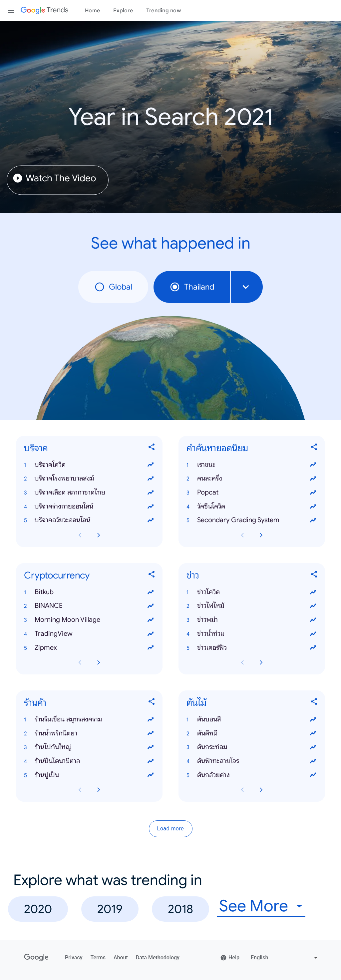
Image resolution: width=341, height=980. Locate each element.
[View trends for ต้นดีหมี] (313, 733)
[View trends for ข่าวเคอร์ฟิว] (313, 648)
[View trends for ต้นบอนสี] (313, 719)
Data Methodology (158, 958)
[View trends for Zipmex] (151, 648)
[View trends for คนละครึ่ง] (313, 479)
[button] (89, 465)
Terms (98, 958)
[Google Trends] (44, 11)
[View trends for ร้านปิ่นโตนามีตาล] (151, 761)
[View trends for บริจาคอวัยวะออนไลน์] (151, 520)
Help (230, 958)
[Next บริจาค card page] (99, 535)
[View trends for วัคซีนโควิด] (313, 506)
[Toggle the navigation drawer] (11, 11)
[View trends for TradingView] (151, 634)
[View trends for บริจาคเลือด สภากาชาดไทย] (151, 492)
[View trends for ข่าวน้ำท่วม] (313, 634)
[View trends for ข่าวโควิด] (313, 592)
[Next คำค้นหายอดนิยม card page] (261, 535)
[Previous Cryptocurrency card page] (80, 663)
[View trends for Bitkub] (151, 592)
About (121, 958)
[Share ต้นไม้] (314, 703)
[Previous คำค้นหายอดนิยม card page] (242, 535)
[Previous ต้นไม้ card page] (242, 790)
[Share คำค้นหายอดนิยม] (314, 448)
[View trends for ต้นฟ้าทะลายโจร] (313, 761)
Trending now (164, 11)
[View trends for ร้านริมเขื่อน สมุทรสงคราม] (151, 719)
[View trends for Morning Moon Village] (151, 620)
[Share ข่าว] (314, 576)
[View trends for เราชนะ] (313, 465)
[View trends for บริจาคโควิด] (151, 465)
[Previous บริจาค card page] (80, 535)
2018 (180, 909)
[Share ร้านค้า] (152, 703)
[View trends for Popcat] (313, 492)
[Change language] (285, 958)
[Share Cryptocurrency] (152, 576)
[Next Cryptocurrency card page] (99, 663)
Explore (123, 11)
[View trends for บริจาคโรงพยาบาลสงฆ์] (151, 479)
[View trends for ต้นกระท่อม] (313, 747)
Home (92, 11)
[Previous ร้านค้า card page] (80, 790)
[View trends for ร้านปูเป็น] (151, 775)
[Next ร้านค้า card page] (99, 790)
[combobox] (247, 287)
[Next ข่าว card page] (261, 663)
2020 (38, 909)
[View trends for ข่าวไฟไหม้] (313, 606)
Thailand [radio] (192, 287)
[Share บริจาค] (152, 448)
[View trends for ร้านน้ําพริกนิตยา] (151, 733)
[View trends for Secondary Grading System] (313, 520)
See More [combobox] (254, 906)
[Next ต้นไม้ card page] (261, 790)
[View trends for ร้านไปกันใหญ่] (151, 747)
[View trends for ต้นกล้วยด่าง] (313, 775)
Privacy (74, 958)
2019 (110, 909)
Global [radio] (113, 287)
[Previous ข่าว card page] (242, 663)
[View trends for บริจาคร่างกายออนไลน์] (151, 506)
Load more (171, 829)
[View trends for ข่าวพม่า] (313, 620)
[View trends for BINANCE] (151, 606)
